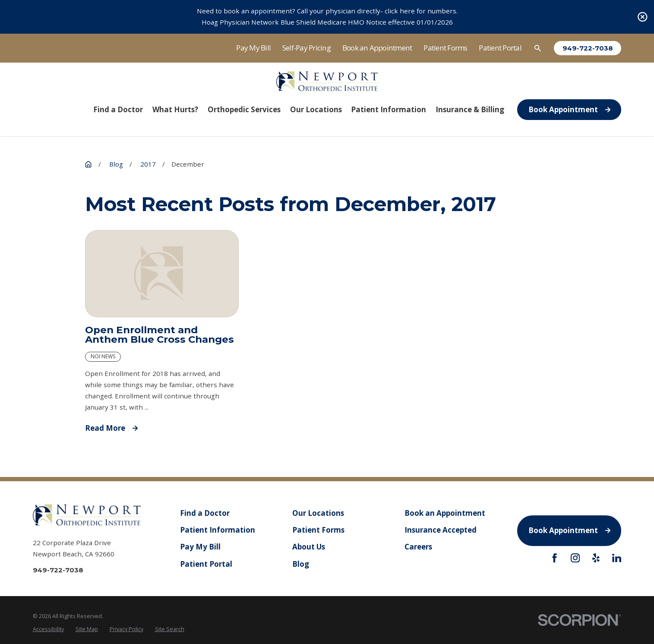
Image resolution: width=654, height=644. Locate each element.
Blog (301, 563)
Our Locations (318, 513)
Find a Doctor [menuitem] (118, 109)
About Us (309, 547)
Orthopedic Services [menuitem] (244, 109)
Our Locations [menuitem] (316, 109)
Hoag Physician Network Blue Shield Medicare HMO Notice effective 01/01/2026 (327, 22)
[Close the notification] (643, 17)
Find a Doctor (205, 513)
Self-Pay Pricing (306, 48)
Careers (418, 547)
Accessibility (48, 629)
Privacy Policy (126, 629)
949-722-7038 (588, 48)
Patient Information (218, 530)
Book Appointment (569, 109)
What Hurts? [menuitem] (175, 109)
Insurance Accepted (441, 530)
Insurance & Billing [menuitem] (470, 109)
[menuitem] (48, 629)
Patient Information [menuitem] (389, 109)
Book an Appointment (377, 48)
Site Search (170, 629)
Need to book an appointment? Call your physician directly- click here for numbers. (327, 11)
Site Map (87, 629)
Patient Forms (445, 48)
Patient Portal (500, 48)
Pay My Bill (253, 48)
